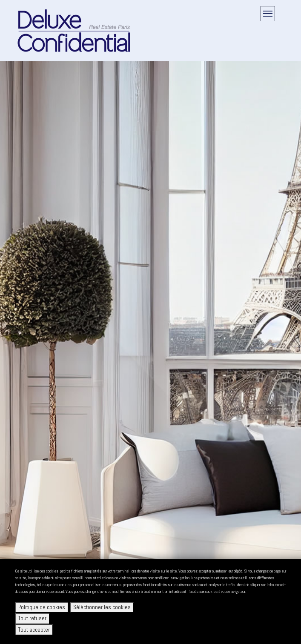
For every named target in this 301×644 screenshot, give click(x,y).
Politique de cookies (42, 607)
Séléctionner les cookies (102, 607)
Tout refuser (32, 618)
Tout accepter (34, 630)
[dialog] (150, 602)
